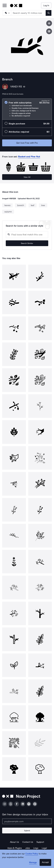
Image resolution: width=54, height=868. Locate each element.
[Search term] (29, 13)
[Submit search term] (49, 13)
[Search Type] (7, 13)
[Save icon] (49, 23)
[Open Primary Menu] (5, 6)
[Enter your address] (27, 821)
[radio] (27, 109)
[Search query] (27, 235)
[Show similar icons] (49, 31)
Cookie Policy (32, 854)
